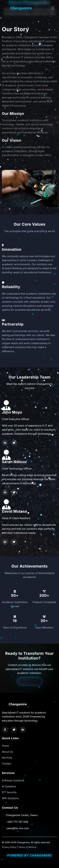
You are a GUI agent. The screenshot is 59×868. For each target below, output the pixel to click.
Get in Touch (29, 681)
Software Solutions (13, 780)
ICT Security (9, 792)
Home (5, 746)
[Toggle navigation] (53, 8)
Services (7, 758)
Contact (7, 764)
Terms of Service (27, 847)
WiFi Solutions (10, 798)
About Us (7, 752)
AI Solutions (9, 786)
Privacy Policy (9, 847)
